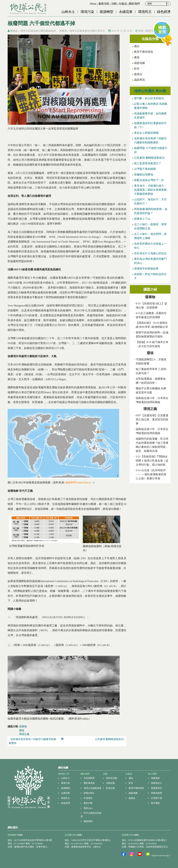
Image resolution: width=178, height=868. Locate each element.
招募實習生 (157, 788)
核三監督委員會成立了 (148, 163)
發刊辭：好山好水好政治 (149, 98)
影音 (137, 69)
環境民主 (145, 12)
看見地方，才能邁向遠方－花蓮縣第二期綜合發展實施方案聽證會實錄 (150, 190)
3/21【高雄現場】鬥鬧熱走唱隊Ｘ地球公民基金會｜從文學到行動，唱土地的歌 (152, 461)
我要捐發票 (157, 793)
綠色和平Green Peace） (80, 482)
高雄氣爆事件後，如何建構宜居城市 (150, 116)
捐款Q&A (88, 808)
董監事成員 (89, 783)
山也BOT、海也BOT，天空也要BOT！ (150, 201)
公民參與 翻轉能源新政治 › (110, 739)
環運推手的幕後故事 (146, 269)
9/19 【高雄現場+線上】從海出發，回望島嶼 (151, 306)
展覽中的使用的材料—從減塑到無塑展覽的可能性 (152, 335)
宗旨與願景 (89, 778)
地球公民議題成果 (92, 788)
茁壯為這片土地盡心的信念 (150, 253)
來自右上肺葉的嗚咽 (146, 133)
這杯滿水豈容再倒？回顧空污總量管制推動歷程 (150, 140)
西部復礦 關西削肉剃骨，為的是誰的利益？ (151, 211)
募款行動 (88, 803)
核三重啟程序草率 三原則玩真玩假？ (151, 371)
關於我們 (134, 4)
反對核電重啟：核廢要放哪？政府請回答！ (151, 381)
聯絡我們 (88, 821)
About (93, 4)
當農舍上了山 (142, 219)
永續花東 (126, 12)
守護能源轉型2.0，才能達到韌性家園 (151, 361)
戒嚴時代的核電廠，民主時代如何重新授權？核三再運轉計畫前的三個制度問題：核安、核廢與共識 (152, 445)
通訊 (131, 778)
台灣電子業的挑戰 (145, 169)
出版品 (123, 4)
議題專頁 (139, 80)
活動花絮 (110, 783)
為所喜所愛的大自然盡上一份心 (150, 246)
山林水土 (68, 12)
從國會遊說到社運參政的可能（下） (150, 125)
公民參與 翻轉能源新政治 (149, 158)
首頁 (141, 31)
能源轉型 (107, 12)
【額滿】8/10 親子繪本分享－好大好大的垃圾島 (152, 344)
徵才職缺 (155, 803)
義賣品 (138, 74)
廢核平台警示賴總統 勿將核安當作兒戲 (151, 390)
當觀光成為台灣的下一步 (149, 180)
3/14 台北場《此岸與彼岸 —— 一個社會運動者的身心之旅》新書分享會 (151, 474)
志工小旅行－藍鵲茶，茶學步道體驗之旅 (150, 226)
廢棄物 (23, 726)
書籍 (137, 57)
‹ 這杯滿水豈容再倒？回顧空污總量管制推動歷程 (32, 741)
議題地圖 (139, 63)
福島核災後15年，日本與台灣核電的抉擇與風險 (152, 400)
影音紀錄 (110, 788)
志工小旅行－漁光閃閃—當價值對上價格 (150, 236)
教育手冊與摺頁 (144, 52)
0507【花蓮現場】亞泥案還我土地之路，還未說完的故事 (152, 419)
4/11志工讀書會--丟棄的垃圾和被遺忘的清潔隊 (151, 315)
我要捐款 (155, 778)
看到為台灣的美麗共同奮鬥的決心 (150, 261)
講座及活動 (112, 778)
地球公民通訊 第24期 (150, 91)
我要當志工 (157, 783)
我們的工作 (64, 774)
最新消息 (104, 4)
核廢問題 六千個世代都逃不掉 (151, 150)
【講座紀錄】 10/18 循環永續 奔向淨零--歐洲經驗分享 (152, 325)
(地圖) (20, 835)
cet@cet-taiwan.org (161, 855)
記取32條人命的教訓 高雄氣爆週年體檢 (151, 106)
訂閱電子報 (157, 798)
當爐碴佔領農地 (144, 174)
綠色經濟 (164, 12)
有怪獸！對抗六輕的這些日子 (150, 276)
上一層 (63, 739)
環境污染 (87, 12)
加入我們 (152, 774)
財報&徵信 (89, 793)
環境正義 (24, 734)
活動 (114, 4)
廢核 (22, 730)
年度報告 (88, 798)
